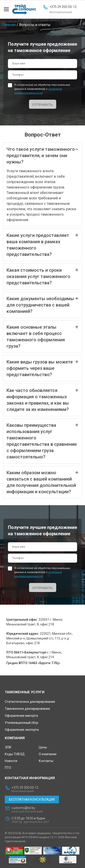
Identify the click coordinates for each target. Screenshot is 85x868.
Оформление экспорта (22, 730)
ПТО (8, 768)
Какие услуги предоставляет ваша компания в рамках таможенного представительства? (42, 245)
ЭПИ (8, 747)
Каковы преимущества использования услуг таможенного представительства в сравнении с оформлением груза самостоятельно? (42, 441)
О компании (48, 754)
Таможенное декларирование (27, 709)
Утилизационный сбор (22, 723)
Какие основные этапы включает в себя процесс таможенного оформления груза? (42, 336)
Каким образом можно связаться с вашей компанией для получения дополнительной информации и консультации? (42, 482)
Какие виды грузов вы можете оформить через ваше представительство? (42, 368)
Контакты (46, 761)
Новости (11, 761)
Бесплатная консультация (32, 800)
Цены (43, 747)
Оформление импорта (21, 716)
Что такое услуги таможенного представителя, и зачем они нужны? (42, 155)
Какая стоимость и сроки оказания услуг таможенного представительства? (42, 276)
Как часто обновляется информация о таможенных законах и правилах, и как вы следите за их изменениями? (42, 400)
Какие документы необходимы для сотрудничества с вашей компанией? (42, 305)
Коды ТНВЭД (15, 754)
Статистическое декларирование (30, 702)
